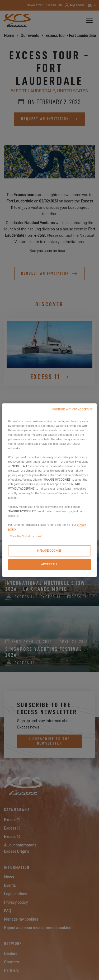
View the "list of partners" (26, 536)
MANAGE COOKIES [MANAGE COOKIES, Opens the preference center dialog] (49, 551)
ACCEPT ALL (49, 564)
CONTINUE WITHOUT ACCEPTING (72, 409)
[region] (49, 490)
